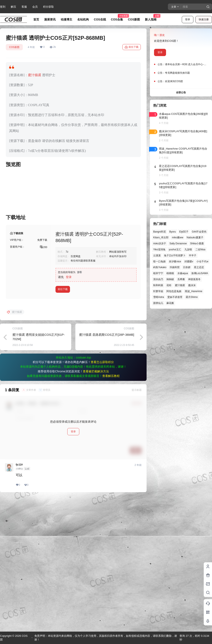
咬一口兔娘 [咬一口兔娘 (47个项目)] (159, 261)
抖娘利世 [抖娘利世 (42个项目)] (175, 267)
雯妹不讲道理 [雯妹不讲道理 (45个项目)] (175, 297)
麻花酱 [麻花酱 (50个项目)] (170, 303)
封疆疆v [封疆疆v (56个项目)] (189, 261)
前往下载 (132, 47)
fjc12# (19, 598)
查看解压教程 (111, 509)
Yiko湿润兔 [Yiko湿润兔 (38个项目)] (159, 249)
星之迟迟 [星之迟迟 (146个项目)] (199, 267)
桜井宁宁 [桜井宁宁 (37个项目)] (158, 273)
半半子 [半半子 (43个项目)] (193, 255)
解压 (13, 7)
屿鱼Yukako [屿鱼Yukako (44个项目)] (160, 267)
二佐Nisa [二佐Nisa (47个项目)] (200, 249)
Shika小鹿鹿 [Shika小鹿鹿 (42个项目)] (197, 243)
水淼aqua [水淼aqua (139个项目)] (183, 273)
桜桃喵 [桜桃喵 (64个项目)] (170, 273)
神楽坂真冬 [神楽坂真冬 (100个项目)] (194, 279)
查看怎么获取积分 (102, 495)
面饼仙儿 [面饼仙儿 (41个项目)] (158, 303)
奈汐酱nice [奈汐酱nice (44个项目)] (175, 261)
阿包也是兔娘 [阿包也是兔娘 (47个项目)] (174, 291)
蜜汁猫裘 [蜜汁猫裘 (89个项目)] (180, 285)
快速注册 (204, 19)
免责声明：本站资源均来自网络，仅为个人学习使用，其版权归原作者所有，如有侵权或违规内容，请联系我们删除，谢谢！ (106, 638)
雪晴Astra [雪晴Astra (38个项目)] (159, 297)
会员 (35, 7)
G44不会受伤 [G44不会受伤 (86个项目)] (199, 232)
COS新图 (14, 47)
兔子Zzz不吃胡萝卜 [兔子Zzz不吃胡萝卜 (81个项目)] (175, 255)
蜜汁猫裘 (35, 75)
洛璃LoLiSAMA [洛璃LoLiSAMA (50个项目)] (200, 273)
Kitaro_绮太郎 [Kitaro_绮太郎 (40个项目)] (161, 237)
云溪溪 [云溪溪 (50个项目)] (157, 255)
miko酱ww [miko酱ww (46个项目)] (178, 237)
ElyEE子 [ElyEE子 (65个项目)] (184, 232)
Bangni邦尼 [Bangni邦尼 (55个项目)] (160, 232)
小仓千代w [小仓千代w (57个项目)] (202, 261)
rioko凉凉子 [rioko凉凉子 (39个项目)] (160, 243)
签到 (3, 7)
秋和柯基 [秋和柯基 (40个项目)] (158, 285)
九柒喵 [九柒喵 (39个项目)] (188, 249)
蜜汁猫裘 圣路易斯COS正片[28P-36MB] (107, 468)
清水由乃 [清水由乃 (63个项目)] (158, 279)
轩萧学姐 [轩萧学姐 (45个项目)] (158, 291)
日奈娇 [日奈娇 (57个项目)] (187, 267)
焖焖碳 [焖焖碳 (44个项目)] (170, 279)
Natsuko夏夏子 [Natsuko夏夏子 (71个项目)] (195, 237)
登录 (188, 19)
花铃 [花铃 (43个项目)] (169, 285)
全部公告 (181, 92)
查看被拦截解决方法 (96, 505)
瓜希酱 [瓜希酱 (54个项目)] (181, 279)
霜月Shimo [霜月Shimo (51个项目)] (192, 297)
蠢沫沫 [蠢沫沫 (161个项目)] (192, 285)
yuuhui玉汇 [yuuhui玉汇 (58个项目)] (175, 249)
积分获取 (48, 7)
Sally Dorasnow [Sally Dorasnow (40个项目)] (178, 243)
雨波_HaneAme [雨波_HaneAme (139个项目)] (194, 291)
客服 (24, 7)
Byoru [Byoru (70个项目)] (173, 232)
